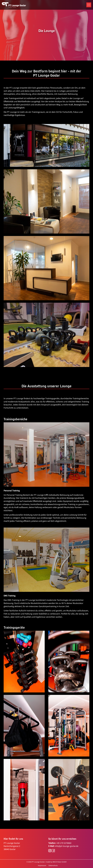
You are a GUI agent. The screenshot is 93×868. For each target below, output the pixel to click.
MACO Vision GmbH (60, 862)
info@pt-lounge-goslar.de (67, 846)
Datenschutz (53, 866)
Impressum (42, 866)
